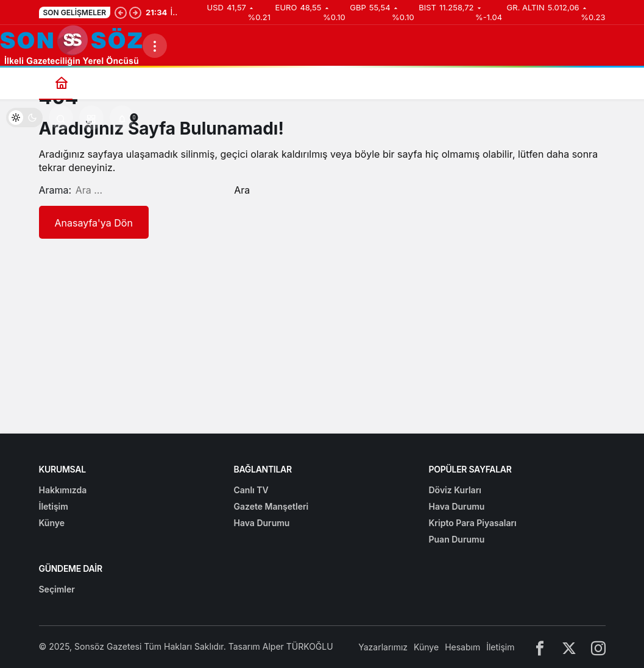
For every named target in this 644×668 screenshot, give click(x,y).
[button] (91, 118)
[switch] (24, 118)
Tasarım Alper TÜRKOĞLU (281, 646)
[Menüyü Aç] (155, 46)
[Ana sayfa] (62, 83)
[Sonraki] (135, 12)
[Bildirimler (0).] (122, 118)
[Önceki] (121, 12)
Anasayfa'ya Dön (94, 223)
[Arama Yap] (61, 118)
